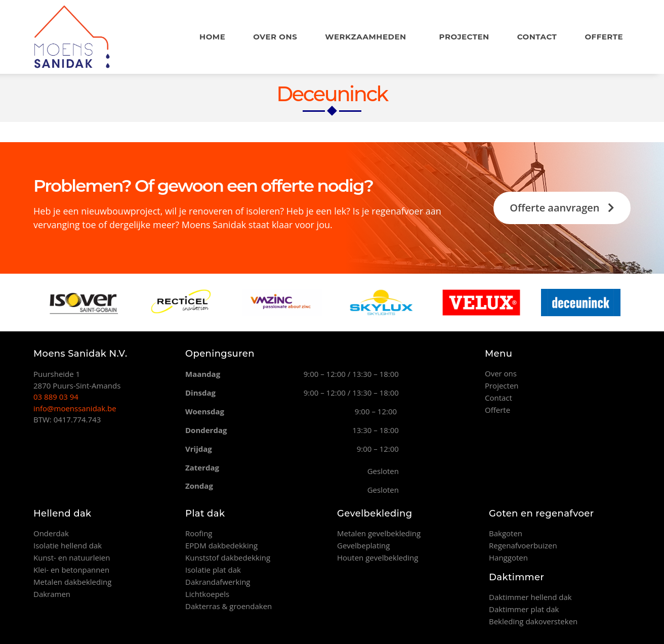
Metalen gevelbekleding (379, 533)
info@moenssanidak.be (75, 408)
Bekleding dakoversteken (533, 621)
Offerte (604, 37)
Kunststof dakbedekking (228, 557)
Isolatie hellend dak (68, 545)
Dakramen (52, 594)
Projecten (464, 37)
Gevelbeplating (363, 545)
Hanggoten (508, 557)
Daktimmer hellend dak (530, 597)
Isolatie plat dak (213, 570)
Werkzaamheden (368, 37)
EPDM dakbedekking (221, 545)
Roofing (199, 533)
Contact (537, 37)
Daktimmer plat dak (524, 609)
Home (212, 37)
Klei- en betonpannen (71, 570)
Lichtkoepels (207, 594)
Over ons (275, 37)
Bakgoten (506, 533)
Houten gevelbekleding (378, 557)
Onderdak (51, 533)
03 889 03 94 (56, 397)
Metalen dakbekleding (72, 582)
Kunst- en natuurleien (72, 557)
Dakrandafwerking (218, 582)
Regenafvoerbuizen (523, 545)
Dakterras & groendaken (229, 606)
